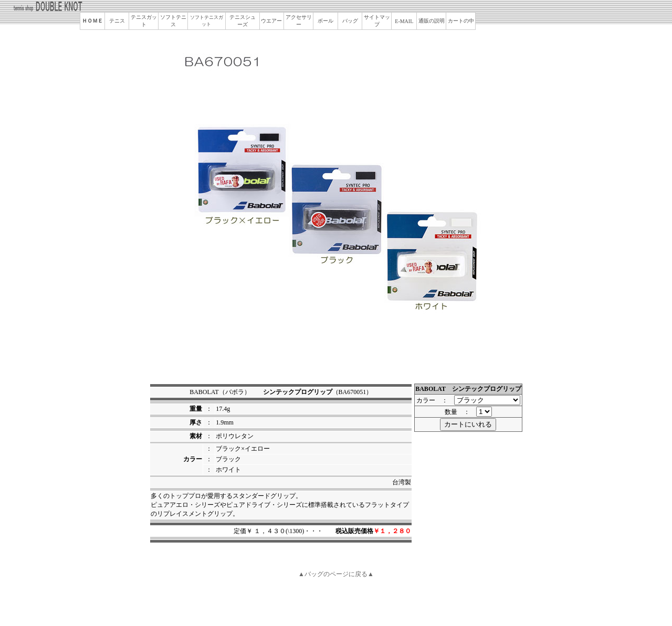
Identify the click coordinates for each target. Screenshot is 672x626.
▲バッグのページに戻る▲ (336, 574)
